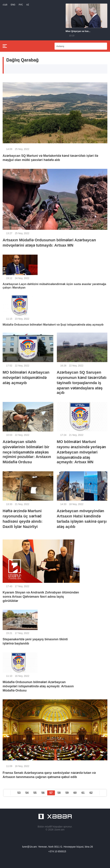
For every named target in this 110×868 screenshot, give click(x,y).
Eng (13, 5)
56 (43, 793)
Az (28, 5)
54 (27, 793)
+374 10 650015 (57, 851)
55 (35, 793)
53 (19, 793)
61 (83, 793)
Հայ (5, 5)
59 (67, 793)
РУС (21, 5)
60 (75, 793)
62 (91, 793)
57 (51, 793)
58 (59, 793)
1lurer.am (59, 830)
